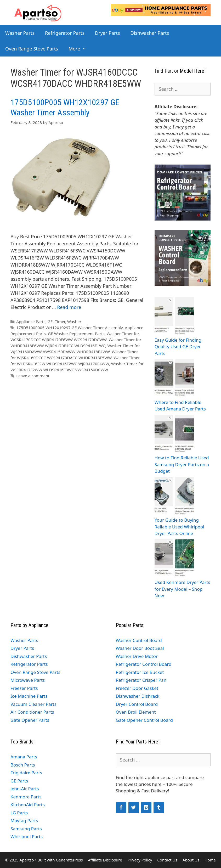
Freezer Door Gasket (137, 688)
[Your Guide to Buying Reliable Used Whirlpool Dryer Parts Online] (174, 496)
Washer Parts (20, 33)
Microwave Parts (28, 680)
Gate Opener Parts (30, 720)
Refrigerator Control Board (144, 664)
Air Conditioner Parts (32, 712)
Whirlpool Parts (27, 836)
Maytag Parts (24, 821)
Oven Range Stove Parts (32, 49)
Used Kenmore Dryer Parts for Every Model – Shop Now (182, 589)
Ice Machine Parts (29, 696)
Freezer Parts (24, 688)
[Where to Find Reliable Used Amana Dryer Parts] (174, 378)
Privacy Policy (140, 860)
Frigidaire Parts (26, 773)
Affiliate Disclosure (105, 860)
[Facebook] (121, 808)
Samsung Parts (26, 829)
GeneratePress (69, 860)
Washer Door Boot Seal (140, 648)
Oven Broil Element (136, 712)
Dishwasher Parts (150, 33)
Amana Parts (24, 757)
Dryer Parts (107, 33)
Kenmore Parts (26, 797)
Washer (74, 322)
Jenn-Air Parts (25, 789)
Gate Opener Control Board (144, 720)
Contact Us (167, 860)
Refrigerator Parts (65, 33)
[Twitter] (134, 808)
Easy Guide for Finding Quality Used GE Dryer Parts (178, 347)
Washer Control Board (139, 640)
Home (210, 860)
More (80, 49)
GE (50, 322)
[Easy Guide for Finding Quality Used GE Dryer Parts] (174, 316)
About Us (191, 860)
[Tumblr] (159, 808)
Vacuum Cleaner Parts (33, 704)
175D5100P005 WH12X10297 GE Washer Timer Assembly (65, 107)
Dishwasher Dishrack (138, 696)
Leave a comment (33, 376)
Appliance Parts (31, 322)
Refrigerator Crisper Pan (141, 680)
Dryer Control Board (137, 704)
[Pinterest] (146, 808)
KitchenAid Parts (28, 805)
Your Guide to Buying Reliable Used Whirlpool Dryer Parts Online (179, 527)
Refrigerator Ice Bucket (140, 672)
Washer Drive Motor (137, 656)
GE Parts (19, 781)
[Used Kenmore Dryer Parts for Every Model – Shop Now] (174, 559)
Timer (60, 322)
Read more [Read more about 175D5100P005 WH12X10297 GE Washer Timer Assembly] (69, 307)
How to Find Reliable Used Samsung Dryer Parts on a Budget (182, 464)
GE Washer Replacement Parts (76, 334)
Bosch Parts (23, 765)
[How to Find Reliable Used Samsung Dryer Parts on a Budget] (174, 434)
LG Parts (19, 813)
